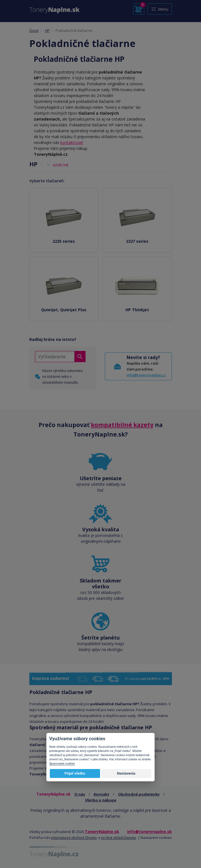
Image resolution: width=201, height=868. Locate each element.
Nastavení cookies (156, 838)
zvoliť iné (61, 165)
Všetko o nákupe (101, 800)
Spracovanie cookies (62, 764)
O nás (80, 794)
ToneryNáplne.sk (102, 832)
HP (47, 30)
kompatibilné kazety (122, 425)
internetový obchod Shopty (74, 838)
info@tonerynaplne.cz (146, 375)
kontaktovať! (72, 142)
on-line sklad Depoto (119, 838)
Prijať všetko (75, 773)
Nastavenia (126, 773)
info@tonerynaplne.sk (150, 832)
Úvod (34, 30)
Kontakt (101, 794)
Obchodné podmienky (139, 794)
